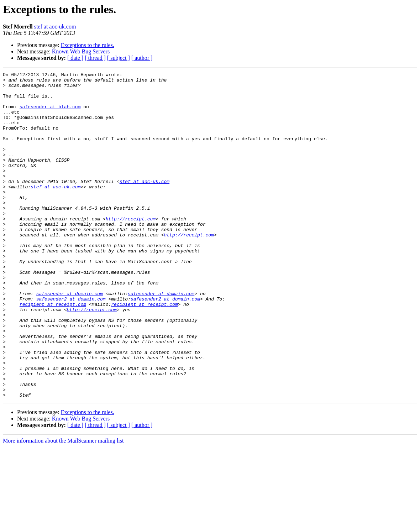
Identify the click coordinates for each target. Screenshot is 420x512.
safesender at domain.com (70, 338)
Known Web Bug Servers (81, 51)
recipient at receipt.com (53, 351)
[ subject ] (119, 58)
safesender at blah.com (50, 114)
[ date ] (75, 58)
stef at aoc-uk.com (55, 27)
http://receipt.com (131, 249)
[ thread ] (95, 58)
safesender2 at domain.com (71, 345)
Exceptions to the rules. (88, 45)
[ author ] (142, 58)
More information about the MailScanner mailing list (63, 506)
